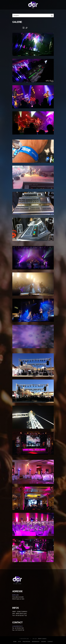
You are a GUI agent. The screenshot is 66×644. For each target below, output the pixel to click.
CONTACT (50, 642)
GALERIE (44, 642)
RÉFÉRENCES (36, 642)
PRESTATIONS (26, 642)
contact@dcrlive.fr (17, 626)
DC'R (20, 642)
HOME (15, 642)
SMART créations (42, 639)
